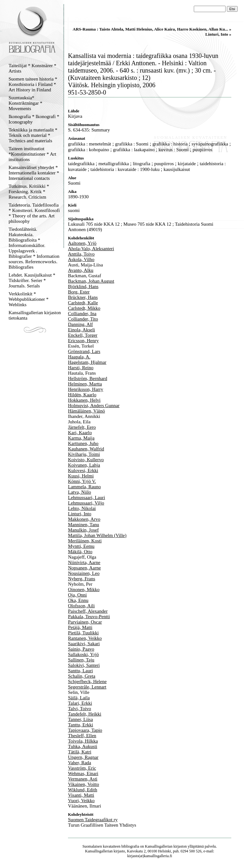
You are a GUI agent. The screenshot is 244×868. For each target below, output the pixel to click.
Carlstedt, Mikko (84, 308)
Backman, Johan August (91, 281)
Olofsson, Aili (81, 606)
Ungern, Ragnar (83, 757)
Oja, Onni (77, 595)
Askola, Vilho (81, 259)
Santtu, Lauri (80, 671)
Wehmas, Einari (83, 773)
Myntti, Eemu (81, 546)
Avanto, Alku (81, 270)
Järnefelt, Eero (82, 427)
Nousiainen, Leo (84, 573)
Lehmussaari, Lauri (87, 498)
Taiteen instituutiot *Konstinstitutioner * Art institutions (32, 154)
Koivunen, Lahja (84, 465)
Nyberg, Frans (82, 579)
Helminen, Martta (85, 384)
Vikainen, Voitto (84, 784)
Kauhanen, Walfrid (86, 449)
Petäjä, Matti (80, 627)
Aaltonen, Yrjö (82, 243)
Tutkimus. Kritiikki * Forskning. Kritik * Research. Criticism (29, 192)
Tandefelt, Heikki (85, 714)
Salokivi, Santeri (84, 665)
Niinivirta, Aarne (84, 562)
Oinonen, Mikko (84, 589)
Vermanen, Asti (83, 779)
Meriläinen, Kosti (85, 541)
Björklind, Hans (83, 286)
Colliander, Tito (83, 319)
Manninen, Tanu (84, 525)
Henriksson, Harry (86, 389)
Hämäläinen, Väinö (86, 411)
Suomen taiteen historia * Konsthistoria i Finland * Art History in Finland (33, 84)
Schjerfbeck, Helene (87, 681)
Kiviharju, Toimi (84, 454)
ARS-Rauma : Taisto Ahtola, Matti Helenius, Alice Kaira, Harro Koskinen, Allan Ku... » (152, 29)
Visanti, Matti (81, 795)
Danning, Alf (80, 324)
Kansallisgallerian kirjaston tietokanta (35, 315)
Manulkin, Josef (83, 530)
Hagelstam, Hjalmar (87, 362)
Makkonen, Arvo (84, 519)
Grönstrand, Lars (84, 351)
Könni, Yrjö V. (82, 481)
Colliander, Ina (82, 314)
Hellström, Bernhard (88, 378)
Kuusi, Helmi (81, 476)
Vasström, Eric (82, 768)
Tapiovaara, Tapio (85, 730)
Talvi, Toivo (80, 709)
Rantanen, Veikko (85, 638)
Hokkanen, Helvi (84, 400)
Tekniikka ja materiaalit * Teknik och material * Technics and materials (33, 135)
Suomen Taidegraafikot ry (93, 820)
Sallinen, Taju (81, 660)
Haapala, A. (79, 357)
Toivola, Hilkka (83, 741)
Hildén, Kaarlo (82, 395)
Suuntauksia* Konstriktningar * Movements (25, 103)
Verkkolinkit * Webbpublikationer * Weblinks (29, 299)
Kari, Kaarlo (80, 433)
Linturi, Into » (218, 34)
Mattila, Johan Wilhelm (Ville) (97, 535)
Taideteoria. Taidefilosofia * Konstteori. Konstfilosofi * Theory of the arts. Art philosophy (34, 213)
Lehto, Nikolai (82, 508)
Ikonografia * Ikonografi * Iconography (34, 119)
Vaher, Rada (80, 763)
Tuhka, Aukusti (83, 746)
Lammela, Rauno (84, 487)
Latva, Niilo (79, 492)
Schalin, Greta (82, 676)
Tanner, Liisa (80, 719)
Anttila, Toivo (81, 254)
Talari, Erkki (80, 703)
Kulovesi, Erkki (83, 470)
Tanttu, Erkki (81, 725)
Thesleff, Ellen (82, 736)
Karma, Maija (81, 438)
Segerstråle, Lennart (87, 687)
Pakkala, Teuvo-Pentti (89, 617)
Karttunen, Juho (83, 443)
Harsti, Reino (81, 368)
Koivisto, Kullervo (86, 460)
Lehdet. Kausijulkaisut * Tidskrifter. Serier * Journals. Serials (32, 280)
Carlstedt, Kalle (83, 303)
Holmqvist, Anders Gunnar (94, 406)
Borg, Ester (79, 292)
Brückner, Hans (83, 297)
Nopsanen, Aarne (84, 568)
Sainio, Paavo (81, 649)
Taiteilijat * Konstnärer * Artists (32, 68)
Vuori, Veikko (81, 801)
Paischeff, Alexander (88, 611)
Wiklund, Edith (83, 790)
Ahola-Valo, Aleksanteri (91, 249)
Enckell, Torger (83, 335)
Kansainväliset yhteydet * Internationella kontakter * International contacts (34, 173)
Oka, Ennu (78, 600)
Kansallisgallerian (159, 846)
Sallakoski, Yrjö (83, 654)
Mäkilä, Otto (80, 552)
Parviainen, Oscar (85, 622)
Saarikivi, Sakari (84, 644)
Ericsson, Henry (83, 341)
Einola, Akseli (81, 330)
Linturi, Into (80, 514)
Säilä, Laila (79, 698)
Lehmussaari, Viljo (86, 503)
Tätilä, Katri (80, 752)
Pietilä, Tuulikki (83, 633)
